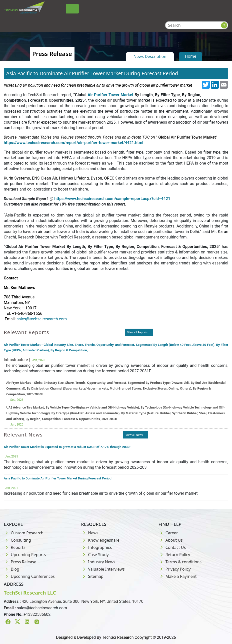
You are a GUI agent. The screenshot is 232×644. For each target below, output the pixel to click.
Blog (11, 569)
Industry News (98, 562)
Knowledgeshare (100, 540)
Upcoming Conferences (29, 576)
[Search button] (224, 25)
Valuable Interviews (103, 569)
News (90, 533)
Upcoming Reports (25, 555)
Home (190, 56)
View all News (134, 435)
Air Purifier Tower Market (111, 95)
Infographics (96, 547)
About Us (171, 540)
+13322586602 (37, 614)
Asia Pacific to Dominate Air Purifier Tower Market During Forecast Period (58, 478)
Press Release (20, 562)
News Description (150, 56)
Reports (15, 547)
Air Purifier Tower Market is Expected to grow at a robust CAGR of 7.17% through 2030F (67, 447)
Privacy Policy (175, 569)
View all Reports (137, 332)
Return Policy (174, 555)
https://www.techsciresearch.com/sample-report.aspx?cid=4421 (112, 199)
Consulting (17, 540)
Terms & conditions (180, 562)
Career (168, 533)
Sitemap (92, 576)
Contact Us (172, 547)
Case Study (95, 555)
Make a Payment (178, 576)
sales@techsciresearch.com (42, 319)
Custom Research (24, 533)
